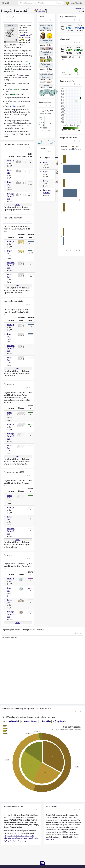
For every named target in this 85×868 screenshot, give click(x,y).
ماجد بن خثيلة (13, 838)
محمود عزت (8, 841)
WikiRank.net (80, 9)
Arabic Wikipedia (75, 3)
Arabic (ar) (11, 161)
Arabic (45, 162)
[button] (25, 20)
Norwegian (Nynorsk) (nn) (11, 196)
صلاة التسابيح (19, 836)
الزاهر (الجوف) (40, 142)
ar (29, 9)
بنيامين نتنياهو (29, 836)
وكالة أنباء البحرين (51, 142)
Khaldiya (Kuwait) (31, 721)
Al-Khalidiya (46, 721)
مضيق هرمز (23, 838)
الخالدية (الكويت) (25, 35)
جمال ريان (18, 833)
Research (59, 3)
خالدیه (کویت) (61, 721)
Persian (46, 181)
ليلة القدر (10, 836)
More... (18, 205)
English (6, 3)
